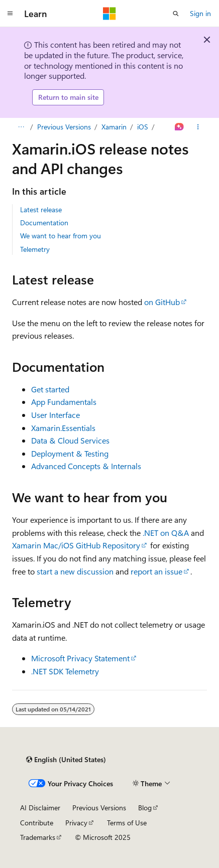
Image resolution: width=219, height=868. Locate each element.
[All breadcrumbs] (21, 127)
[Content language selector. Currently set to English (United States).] (66, 760)
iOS (143, 127)
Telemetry (35, 249)
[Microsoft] (110, 14)
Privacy (76, 823)
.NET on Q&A (166, 533)
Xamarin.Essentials (63, 428)
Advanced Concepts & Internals (86, 466)
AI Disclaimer (40, 808)
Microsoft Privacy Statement (80, 658)
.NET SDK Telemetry (65, 671)
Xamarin (114, 127)
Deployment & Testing (70, 453)
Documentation (44, 223)
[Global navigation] (10, 14)
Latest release (41, 209)
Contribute (37, 823)
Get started (50, 389)
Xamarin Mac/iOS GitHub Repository (76, 545)
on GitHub (162, 302)
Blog (145, 808)
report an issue (156, 571)
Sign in (200, 13)
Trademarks (38, 837)
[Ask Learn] (180, 127)
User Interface (56, 415)
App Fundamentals (64, 402)
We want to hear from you (61, 236)
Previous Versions (64, 127)
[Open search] (176, 14)
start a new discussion (75, 571)
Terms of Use (127, 823)
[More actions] (198, 127)
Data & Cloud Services (70, 440)
